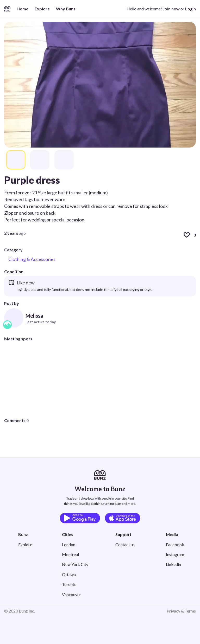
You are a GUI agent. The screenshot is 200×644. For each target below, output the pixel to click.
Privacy (173, 611)
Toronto (69, 584)
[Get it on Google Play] (80, 518)
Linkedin (173, 564)
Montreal (70, 554)
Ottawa (69, 574)
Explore (42, 9)
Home (23, 9)
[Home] (7, 9)
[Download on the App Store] (123, 518)
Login (190, 9)
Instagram (175, 554)
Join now (171, 9)
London (69, 544)
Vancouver (71, 594)
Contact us (125, 544)
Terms (190, 611)
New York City (75, 564)
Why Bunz (66, 9)
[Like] (187, 235)
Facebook (175, 544)
